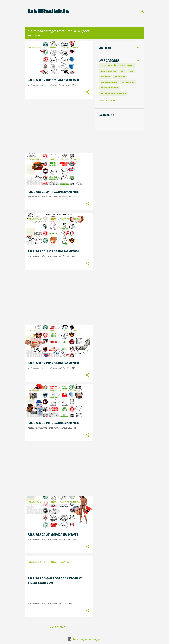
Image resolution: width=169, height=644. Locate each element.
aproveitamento (109, 82)
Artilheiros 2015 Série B (113, 93)
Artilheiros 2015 (110, 88)
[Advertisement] (57, 126)
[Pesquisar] (142, 11)
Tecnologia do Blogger (84, 639)
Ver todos (34, 35)
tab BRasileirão (48, 11)
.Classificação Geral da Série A (117, 65)
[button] (88, 92)
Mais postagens (59, 627)
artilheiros (128, 82)
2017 (123, 71)
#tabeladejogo (109, 71)
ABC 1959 (105, 77)
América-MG (120, 77)
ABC (132, 71)
